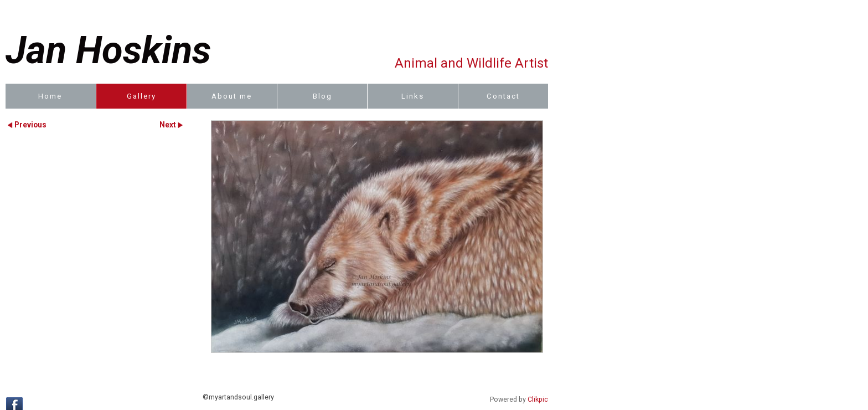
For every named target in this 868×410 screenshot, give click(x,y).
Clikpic (538, 399)
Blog (322, 96)
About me (232, 96)
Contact (503, 96)
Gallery (141, 96)
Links (413, 96)
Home (50, 96)
